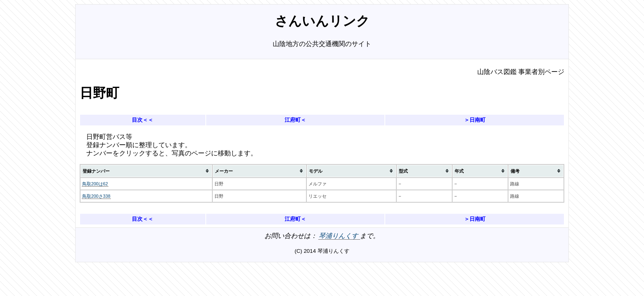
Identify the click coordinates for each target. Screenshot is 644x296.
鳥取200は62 (95, 184)
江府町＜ (295, 120)
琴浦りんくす (339, 236)
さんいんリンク (322, 21)
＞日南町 (475, 120)
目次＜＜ (143, 120)
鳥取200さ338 (96, 196)
